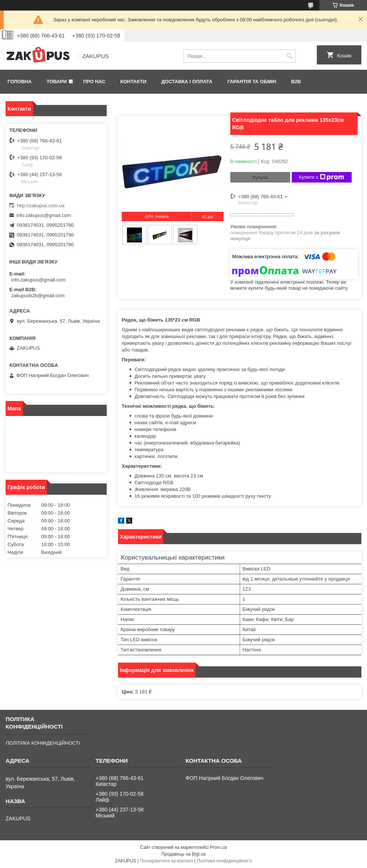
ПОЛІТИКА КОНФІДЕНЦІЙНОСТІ (43, 743)
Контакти (133, 82)
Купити (260, 177)
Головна (19, 82)
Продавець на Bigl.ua (183, 854)
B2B (296, 82)
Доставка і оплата (187, 82)
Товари (57, 82)
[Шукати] (289, 56)
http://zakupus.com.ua (41, 206)
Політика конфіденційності (225, 861)
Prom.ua (219, 847)
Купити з (321, 177)
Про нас (94, 82)
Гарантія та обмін (252, 82)
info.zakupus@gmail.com (44, 215)
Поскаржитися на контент (166, 861)
